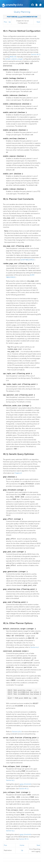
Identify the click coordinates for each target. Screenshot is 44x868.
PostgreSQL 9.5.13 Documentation (22, 17)
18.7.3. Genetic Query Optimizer (19, 454)
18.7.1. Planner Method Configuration (22, 31)
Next (38, 22)
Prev (5, 22)
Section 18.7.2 (36, 54)
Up (10, 22)
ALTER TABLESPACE (28, 260)
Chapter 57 (18, 473)
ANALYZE (13, 57)
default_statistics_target (14, 59)
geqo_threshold (26, 784)
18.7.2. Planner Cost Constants (18, 199)
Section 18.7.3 (24, 789)
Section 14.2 (35, 647)
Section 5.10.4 (17, 732)
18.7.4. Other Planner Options (18, 623)
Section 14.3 (10, 780)
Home (22, 845)
